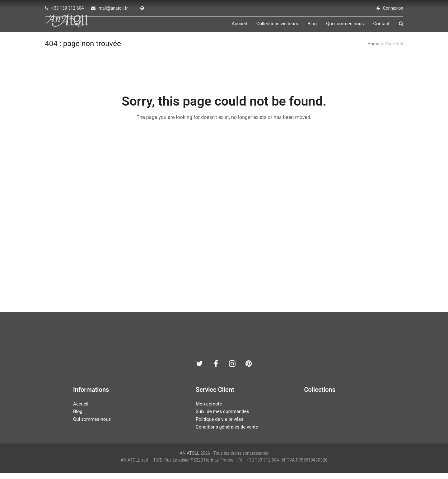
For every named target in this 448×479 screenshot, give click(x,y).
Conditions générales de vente (227, 433)
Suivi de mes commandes (222, 417)
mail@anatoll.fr (113, 8)
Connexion (393, 8)
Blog (78, 417)
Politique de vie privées (219, 425)
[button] (401, 27)
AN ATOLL (190, 459)
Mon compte (209, 410)
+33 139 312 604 (68, 8)
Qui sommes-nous (92, 425)
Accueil (81, 410)
